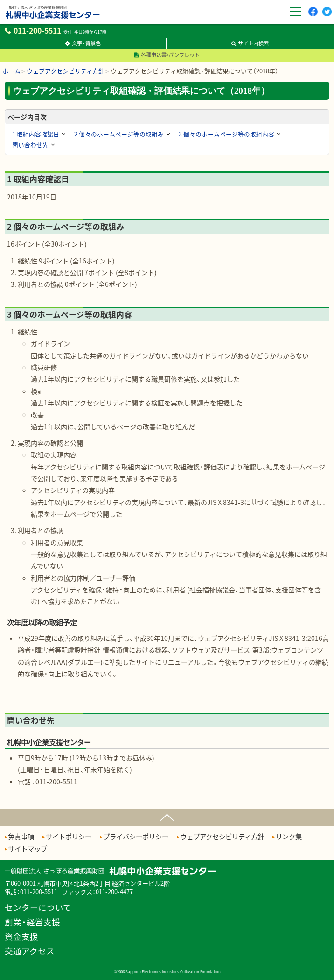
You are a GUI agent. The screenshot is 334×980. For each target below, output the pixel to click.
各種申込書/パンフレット (170, 55)
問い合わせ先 (30, 145)
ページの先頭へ (167, 816)
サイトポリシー (69, 837)
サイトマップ (28, 849)
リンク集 (289, 837)
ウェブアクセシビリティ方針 (222, 837)
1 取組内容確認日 (36, 134)
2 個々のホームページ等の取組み (119, 134)
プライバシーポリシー (136, 837)
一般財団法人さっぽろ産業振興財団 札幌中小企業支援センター (50, 21)
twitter (327, 16)
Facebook (313, 16)
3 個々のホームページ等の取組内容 (226, 134)
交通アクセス (30, 951)
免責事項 (21, 837)
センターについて (38, 908)
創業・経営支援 (32, 922)
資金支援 (21, 937)
